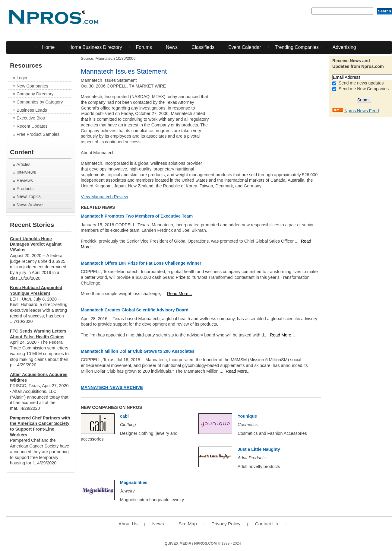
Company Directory (35, 94)
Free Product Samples (38, 134)
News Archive (30, 205)
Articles (23, 164)
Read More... (180, 294)
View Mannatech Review (104, 197)
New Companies (32, 86)
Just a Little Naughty (259, 449)
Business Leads (32, 110)
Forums (144, 47)
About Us (128, 524)
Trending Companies (297, 47)
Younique (247, 416)
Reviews (25, 180)
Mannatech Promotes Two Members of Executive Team (137, 216)
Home (48, 47)
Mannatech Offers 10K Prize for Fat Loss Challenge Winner (141, 263)
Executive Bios (31, 118)
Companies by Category (40, 102)
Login (22, 78)
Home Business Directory (95, 47)
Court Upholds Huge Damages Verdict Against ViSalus (36, 244)
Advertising (344, 47)
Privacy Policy (226, 524)
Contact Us (267, 524)
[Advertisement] (275, 120)
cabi (124, 416)
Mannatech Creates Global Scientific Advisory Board (135, 310)
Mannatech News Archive (112, 387)
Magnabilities (134, 483)
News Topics (29, 196)
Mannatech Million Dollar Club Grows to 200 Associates (138, 351)
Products (25, 189)
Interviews (26, 172)
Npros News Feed (362, 111)
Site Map (188, 524)
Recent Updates (32, 126)
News (172, 47)
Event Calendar (245, 47)
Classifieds (203, 47)
